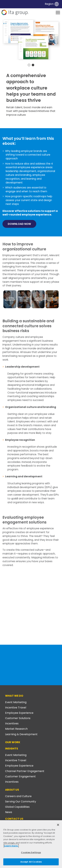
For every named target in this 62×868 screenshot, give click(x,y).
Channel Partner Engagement (25, 771)
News (9, 812)
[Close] (58, 825)
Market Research (16, 729)
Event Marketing (16, 702)
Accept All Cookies (31, 862)
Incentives (12, 723)
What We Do (14, 696)
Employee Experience (19, 713)
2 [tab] (33, 65)
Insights (12, 749)
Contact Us (14, 819)
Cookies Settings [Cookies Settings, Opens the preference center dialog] (31, 852)
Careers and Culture (18, 796)
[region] (31, 844)
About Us (12, 790)
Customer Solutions (18, 718)
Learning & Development (21, 734)
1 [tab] (29, 65)
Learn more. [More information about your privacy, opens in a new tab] (11, 846)
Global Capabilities (17, 807)
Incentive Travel (16, 708)
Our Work (13, 742)
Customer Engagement (20, 776)
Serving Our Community (21, 802)
